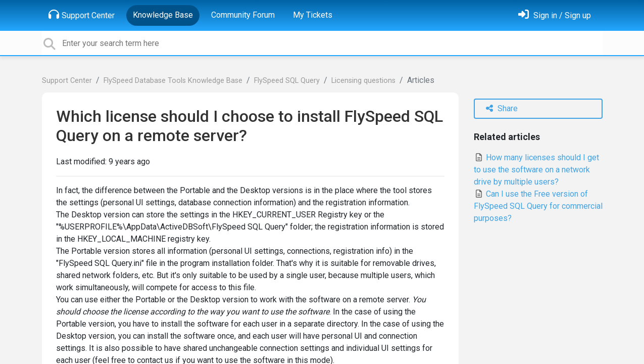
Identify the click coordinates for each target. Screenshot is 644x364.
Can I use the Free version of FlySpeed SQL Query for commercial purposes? (538, 206)
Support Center (82, 15)
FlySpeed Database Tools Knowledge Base (173, 81)
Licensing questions (363, 81)
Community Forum (243, 15)
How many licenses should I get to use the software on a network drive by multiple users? (536, 170)
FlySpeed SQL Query (287, 81)
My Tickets (313, 15)
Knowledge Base (163, 15)
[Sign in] (555, 15)
